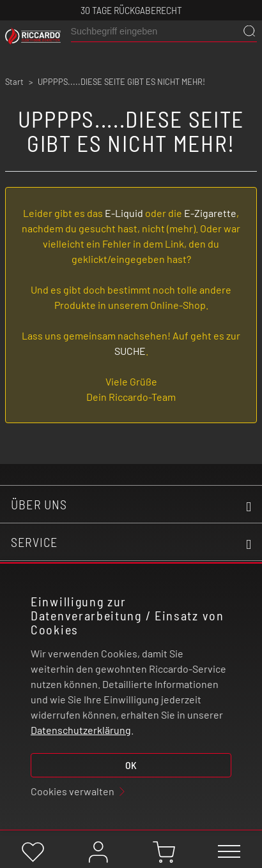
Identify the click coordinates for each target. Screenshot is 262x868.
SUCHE (130, 351)
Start (14, 82)
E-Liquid (124, 213)
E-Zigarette (210, 213)
